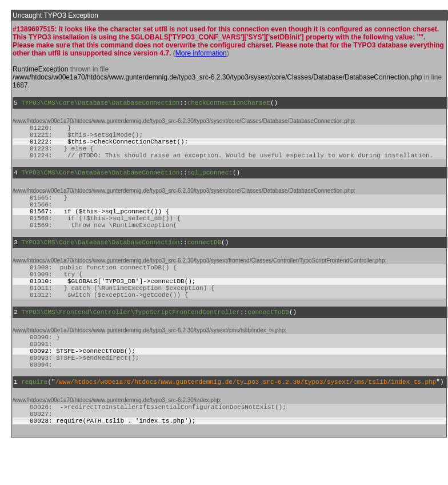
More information (201, 53)
